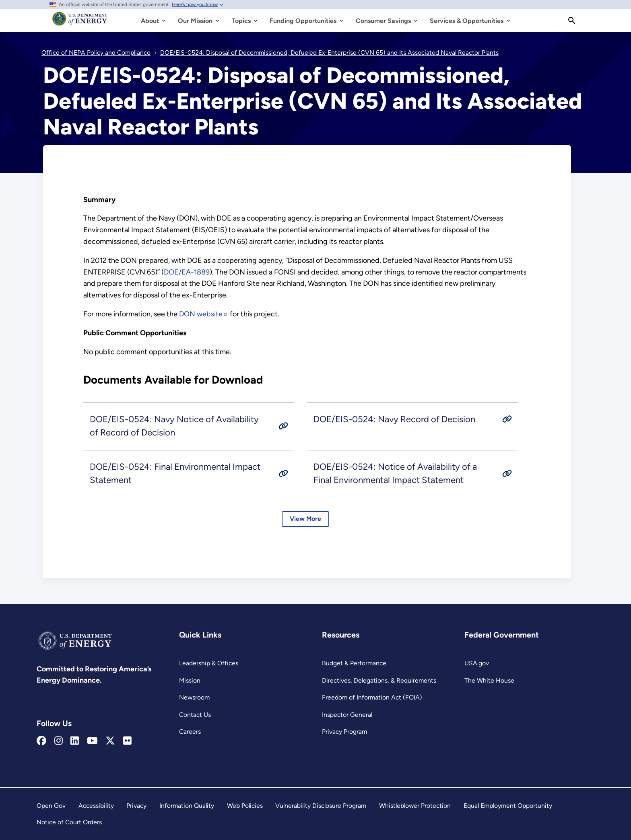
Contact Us (195, 715)
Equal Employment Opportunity (508, 806)
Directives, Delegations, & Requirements (379, 680)
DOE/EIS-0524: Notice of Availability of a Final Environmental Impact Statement (395, 474)
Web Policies (245, 806)
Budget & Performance (354, 663)
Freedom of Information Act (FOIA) (372, 697)
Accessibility (96, 806)
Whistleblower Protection (415, 806)
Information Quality (187, 806)
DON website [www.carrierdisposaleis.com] (204, 314)
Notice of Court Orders (69, 822)
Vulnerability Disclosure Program (321, 806)
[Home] (80, 23)
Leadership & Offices (209, 663)
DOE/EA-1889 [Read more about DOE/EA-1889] (187, 272)
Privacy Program (344, 732)
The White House (489, 680)
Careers (190, 732)
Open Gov (51, 806)
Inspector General (347, 715)
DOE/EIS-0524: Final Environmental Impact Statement (175, 474)
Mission (190, 680)
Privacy (136, 806)
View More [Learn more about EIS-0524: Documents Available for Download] (305, 519)
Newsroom (194, 697)
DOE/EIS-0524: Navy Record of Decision (394, 419)
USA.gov (477, 663)
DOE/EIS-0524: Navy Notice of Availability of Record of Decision (174, 426)
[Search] (572, 21)
